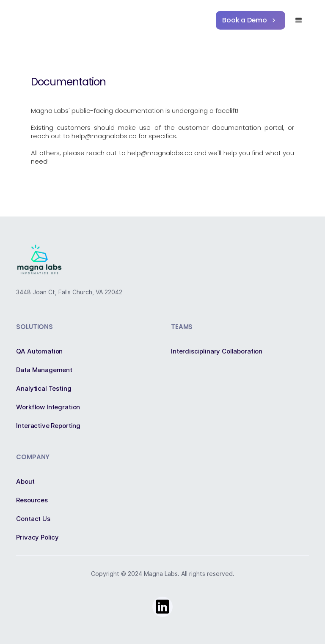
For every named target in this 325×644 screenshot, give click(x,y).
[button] (299, 20)
